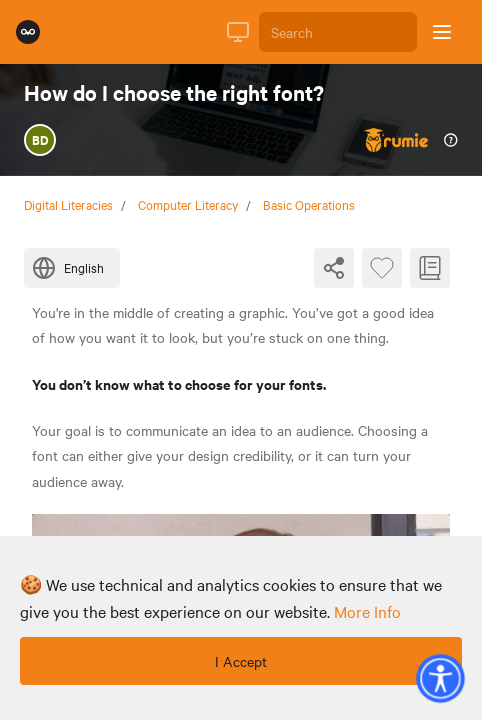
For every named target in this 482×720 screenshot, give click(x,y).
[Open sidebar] (442, 32)
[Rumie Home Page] (28, 32)
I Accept (241, 661)
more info (367, 611)
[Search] (338, 32)
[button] (440, 678)
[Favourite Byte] (382, 268)
